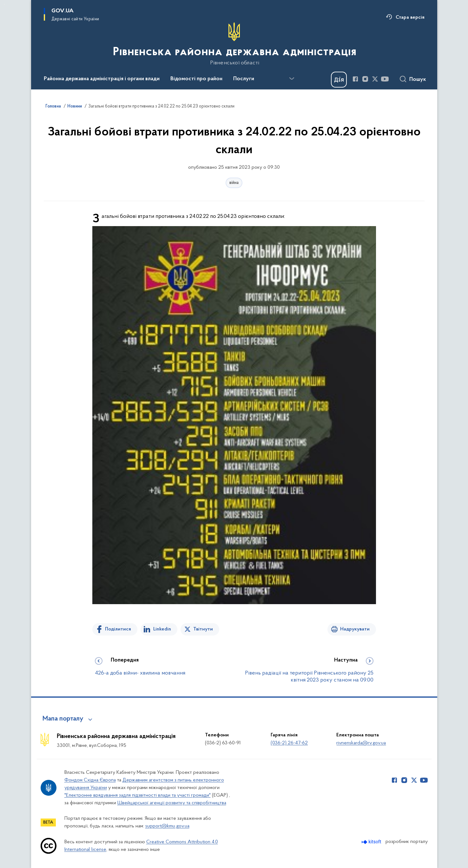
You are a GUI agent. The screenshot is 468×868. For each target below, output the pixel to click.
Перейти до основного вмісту (4, 4)
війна (234, 183)
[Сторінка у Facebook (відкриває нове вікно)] (355, 79)
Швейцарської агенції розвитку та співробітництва (172, 803)
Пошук (418, 80)
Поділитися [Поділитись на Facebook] (118, 629)
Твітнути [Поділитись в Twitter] (203, 629)
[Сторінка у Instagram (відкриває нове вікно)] (365, 79)
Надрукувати (355, 629)
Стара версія (410, 17)
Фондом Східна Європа (90, 780)
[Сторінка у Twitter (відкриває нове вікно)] (375, 79)
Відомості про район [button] (196, 79)
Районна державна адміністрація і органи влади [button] (102, 79)
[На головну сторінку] (234, 44)
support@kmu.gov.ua (167, 826)
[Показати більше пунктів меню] (292, 79)
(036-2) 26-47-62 (289, 743)
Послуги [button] (244, 79)
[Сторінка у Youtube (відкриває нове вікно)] (385, 79)
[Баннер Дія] (339, 80)
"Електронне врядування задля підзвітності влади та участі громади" (138, 795)
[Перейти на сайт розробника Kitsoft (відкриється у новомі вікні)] (372, 842)
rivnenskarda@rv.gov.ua (361, 743)
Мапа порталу (63, 719)
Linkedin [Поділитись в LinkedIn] (162, 629)
